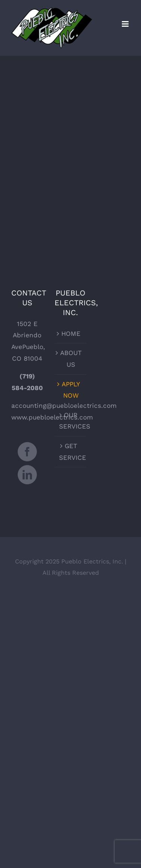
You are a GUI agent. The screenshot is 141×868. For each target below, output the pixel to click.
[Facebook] (27, 452)
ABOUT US (71, 359)
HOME (71, 334)
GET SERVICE (71, 452)
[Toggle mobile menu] (126, 24)
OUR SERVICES (71, 421)
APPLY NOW (71, 390)
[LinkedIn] (27, 475)
